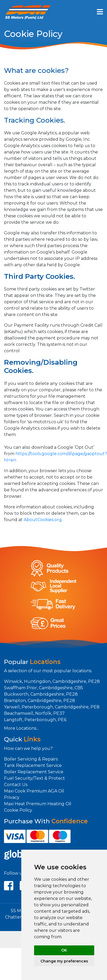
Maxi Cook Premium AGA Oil (34, 791)
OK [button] (64, 950)
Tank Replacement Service (33, 765)
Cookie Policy (18, 810)
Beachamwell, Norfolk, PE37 (34, 713)
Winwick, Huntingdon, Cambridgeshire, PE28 (52, 681)
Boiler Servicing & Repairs (31, 759)
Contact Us (16, 785)
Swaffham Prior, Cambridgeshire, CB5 (44, 688)
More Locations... (21, 728)
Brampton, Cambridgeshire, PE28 (40, 701)
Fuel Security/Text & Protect (34, 778)
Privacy (12, 797)
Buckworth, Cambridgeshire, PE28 (41, 694)
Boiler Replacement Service (34, 772)
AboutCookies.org (43, 520)
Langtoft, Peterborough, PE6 (35, 720)
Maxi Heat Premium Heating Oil (38, 804)
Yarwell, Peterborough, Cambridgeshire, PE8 (52, 707)
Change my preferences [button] (64, 961)
